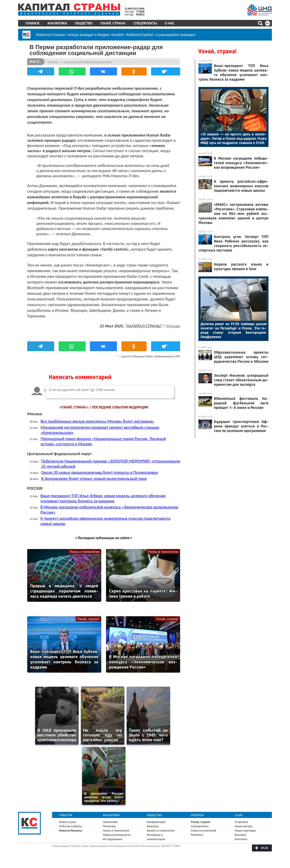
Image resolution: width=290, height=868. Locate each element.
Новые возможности (117, 835)
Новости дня (67, 822)
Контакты (241, 839)
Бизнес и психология (161, 831)
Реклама (240, 835)
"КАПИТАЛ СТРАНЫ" (144, 326)
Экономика (110, 822)
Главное (33, 23)
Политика (109, 826)
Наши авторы (244, 826)
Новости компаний (203, 831)
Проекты (197, 815)
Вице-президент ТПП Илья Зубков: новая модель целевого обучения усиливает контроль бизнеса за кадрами (103, 498)
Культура (153, 826)
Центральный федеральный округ (87, 62)
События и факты (70, 826)
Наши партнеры (245, 831)
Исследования (112, 839)
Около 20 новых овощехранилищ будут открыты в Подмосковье (100, 472)
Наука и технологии (85, 552)
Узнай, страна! (113, 23)
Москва (53, 62)
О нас (169, 23)
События (66, 815)
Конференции (156, 822)
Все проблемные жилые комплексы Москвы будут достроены (97, 421)
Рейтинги (197, 835)
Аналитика (57, 23)
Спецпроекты (145, 23)
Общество (84, 23)
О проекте (242, 822)
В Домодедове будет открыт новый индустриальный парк (94, 478)
